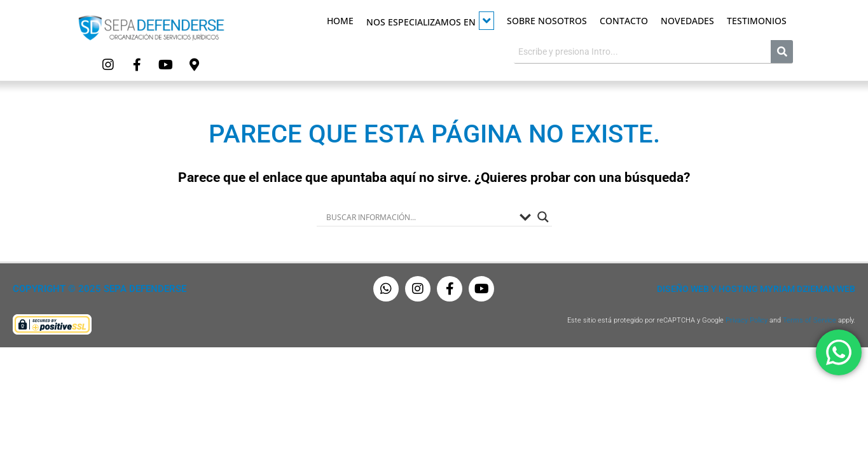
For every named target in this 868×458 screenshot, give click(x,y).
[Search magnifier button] (543, 217)
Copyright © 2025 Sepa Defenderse (100, 289)
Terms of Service (809, 320)
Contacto (624, 21)
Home (340, 21)
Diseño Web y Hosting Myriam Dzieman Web (756, 289)
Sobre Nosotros (547, 21)
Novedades (687, 21)
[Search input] (420, 217)
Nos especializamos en (430, 21)
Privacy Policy (747, 320)
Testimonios (757, 21)
